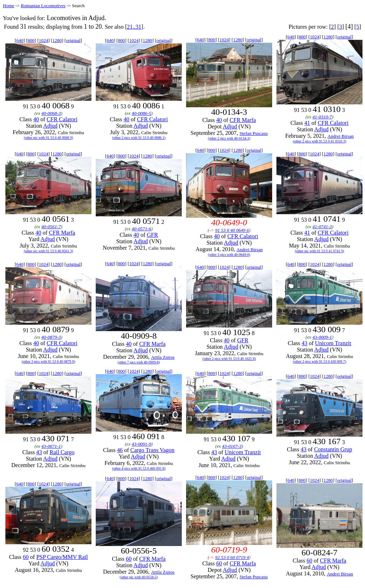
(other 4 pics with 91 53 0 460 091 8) (139, 468)
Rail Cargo (62, 452)
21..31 (134, 27)
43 (304, 343)
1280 (57, 40)
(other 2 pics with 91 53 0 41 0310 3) (320, 141)
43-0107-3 (232, 446)
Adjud (50, 126)
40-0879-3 (51, 337)
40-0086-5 (141, 113)
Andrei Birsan (340, 136)
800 (31, 40)
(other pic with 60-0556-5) (139, 577)
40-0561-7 (51, 227)
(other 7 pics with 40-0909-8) (139, 362)
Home (9, 6)
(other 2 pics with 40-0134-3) (229, 138)
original (73, 40)
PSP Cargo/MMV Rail (62, 557)
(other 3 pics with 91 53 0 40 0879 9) (49, 361)
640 (20, 40)
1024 (43, 40)
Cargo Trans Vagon (153, 450)
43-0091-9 (141, 444)
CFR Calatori (62, 119)
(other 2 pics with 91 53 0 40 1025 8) (229, 359)
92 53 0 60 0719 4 (232, 557)
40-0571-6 (141, 229)
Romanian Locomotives (43, 6)
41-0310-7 (322, 117)
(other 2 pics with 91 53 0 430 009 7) (320, 361)
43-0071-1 (51, 446)
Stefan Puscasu (253, 133)
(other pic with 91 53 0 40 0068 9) (48, 138)
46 (120, 450)
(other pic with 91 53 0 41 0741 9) (319, 251)
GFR (152, 235)
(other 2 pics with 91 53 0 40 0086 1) (139, 138)
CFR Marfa (243, 120)
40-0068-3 (51, 113)
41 (307, 123)
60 (26, 557)
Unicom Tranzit (333, 343)
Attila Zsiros (163, 357)
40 (36, 119)
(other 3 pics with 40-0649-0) (229, 255)
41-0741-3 (322, 227)
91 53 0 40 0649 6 (232, 230)
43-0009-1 (322, 337)
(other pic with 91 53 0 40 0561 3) (48, 251)
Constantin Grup (333, 449)
